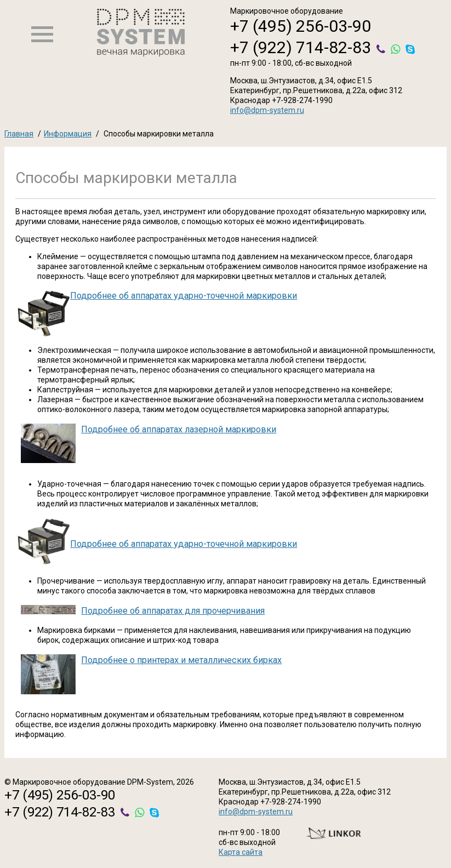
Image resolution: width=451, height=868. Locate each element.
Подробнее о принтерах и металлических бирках (181, 660)
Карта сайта (241, 852)
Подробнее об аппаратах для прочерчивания (173, 611)
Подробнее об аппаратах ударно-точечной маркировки (184, 296)
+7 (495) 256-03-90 (301, 26)
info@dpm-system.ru (267, 110)
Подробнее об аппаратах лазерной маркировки (179, 429)
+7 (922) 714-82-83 (301, 47)
